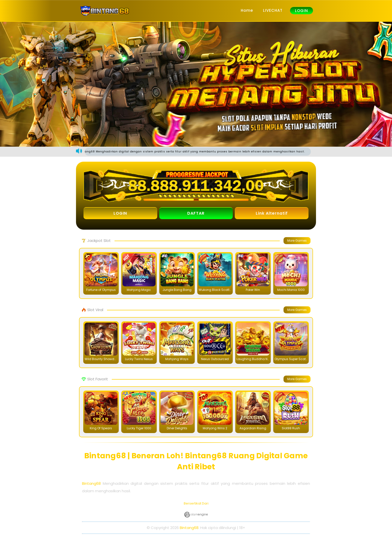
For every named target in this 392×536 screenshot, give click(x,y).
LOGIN (301, 11)
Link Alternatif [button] (272, 213)
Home (247, 10)
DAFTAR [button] (196, 213)
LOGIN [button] (120, 213)
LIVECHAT (273, 10)
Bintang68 (91, 483)
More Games (297, 241)
